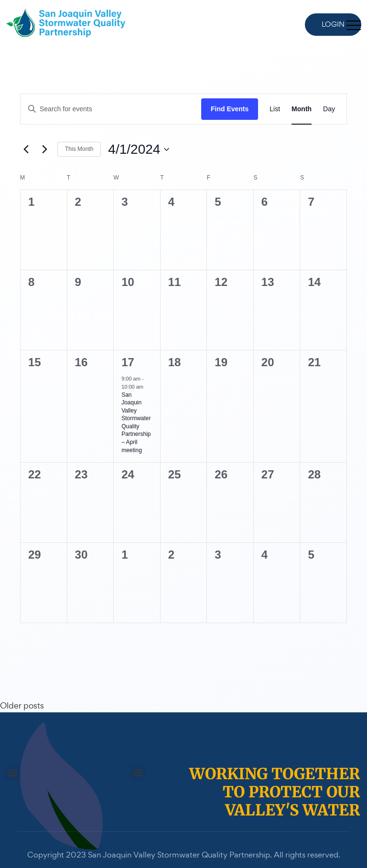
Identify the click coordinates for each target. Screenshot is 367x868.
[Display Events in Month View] (302, 109)
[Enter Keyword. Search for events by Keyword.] (111, 109)
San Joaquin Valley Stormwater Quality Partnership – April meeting (136, 423)
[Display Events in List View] (275, 109)
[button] (13, 773)
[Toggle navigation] (354, 25)
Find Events (230, 109)
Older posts (22, 705)
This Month (79, 149)
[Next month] (44, 149)
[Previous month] (26, 149)
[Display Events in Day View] (329, 109)
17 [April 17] (128, 362)
